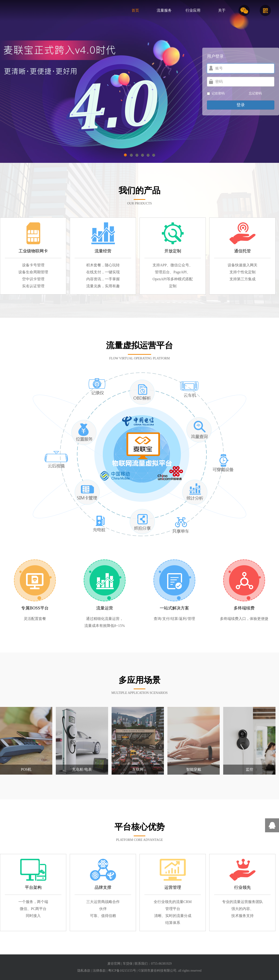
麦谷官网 (114, 964)
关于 (222, 10)
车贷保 (128, 964)
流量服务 (164, 10)
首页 (135, 10)
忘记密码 (255, 93)
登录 (241, 105)
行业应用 (193, 10)
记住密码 (216, 93)
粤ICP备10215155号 (122, 971)
